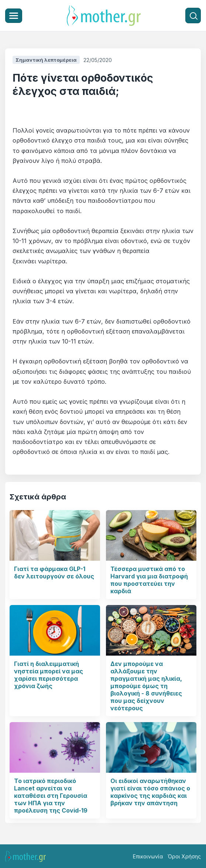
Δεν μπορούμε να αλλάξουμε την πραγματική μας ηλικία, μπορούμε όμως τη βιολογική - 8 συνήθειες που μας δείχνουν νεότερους (146, 686)
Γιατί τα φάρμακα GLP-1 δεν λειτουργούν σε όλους (54, 573)
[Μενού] (14, 16)
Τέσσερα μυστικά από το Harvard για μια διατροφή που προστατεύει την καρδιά (149, 580)
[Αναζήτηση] (193, 16)
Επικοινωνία (148, 856)
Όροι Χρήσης (184, 856)
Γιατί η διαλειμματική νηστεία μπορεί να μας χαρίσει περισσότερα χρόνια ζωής (49, 675)
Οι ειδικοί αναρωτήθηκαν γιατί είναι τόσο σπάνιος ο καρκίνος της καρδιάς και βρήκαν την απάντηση (150, 792)
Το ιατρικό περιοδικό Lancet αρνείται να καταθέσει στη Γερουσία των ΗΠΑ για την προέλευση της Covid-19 (51, 796)
